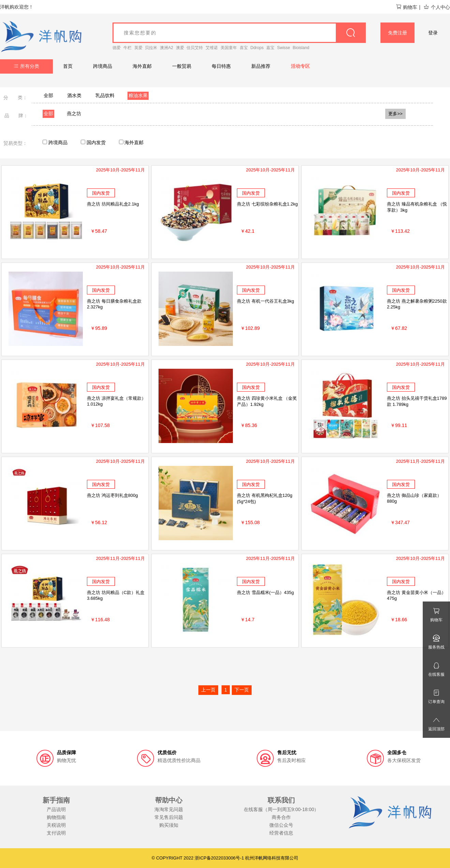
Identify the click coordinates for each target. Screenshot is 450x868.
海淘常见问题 (169, 809)
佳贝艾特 (195, 48)
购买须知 (169, 825)
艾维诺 (212, 48)
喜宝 (244, 48)
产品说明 (56, 809)
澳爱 (180, 48)
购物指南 (56, 817)
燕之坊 (74, 113)
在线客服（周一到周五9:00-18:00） (281, 809)
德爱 (117, 48)
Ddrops (257, 48)
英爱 (138, 48)
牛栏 (127, 48)
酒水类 (74, 95)
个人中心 (437, 7)
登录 (433, 33)
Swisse (284, 48)
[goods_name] (239, 33)
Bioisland (301, 48)
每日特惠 (221, 66)
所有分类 (26, 66)
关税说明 (56, 825)
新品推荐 (261, 66)
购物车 (407, 7)
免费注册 (397, 33)
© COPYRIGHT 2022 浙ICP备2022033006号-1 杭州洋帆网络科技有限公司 (225, 858)
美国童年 (229, 48)
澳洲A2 (167, 48)
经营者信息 (281, 833)
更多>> (395, 114)
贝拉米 (151, 48)
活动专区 (300, 66)
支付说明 (56, 833)
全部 (48, 95)
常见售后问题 (169, 817)
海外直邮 (142, 66)
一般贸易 (182, 66)
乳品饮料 (105, 95)
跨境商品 (103, 66)
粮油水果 (138, 95)
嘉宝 (270, 48)
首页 (68, 66)
